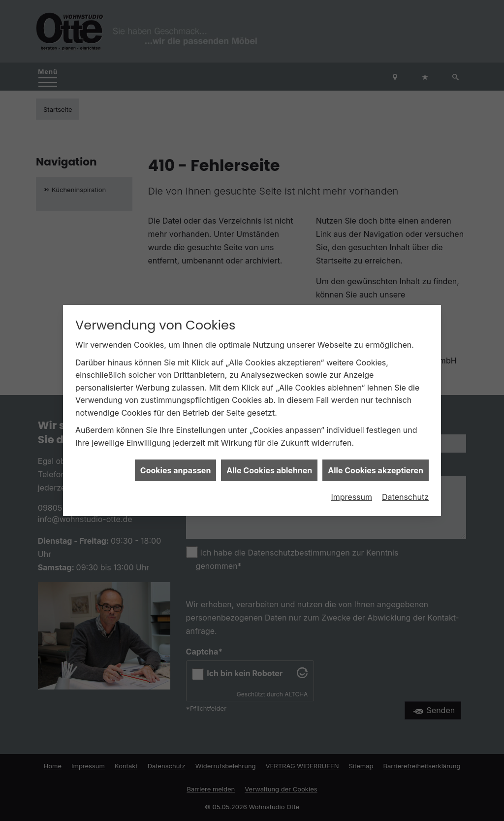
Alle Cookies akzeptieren (376, 457)
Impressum (351, 484)
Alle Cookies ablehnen (269, 457)
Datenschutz (405, 484)
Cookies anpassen (176, 457)
